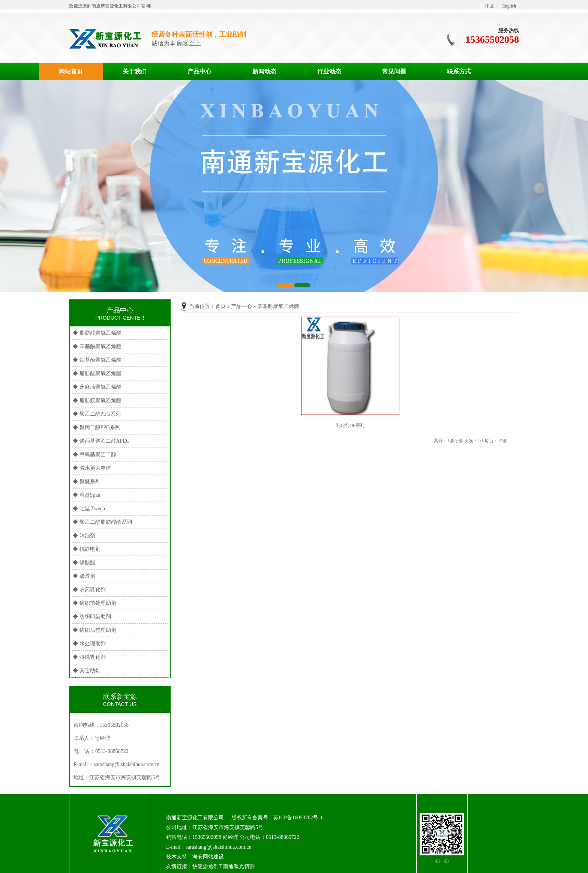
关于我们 (135, 71)
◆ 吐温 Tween (89, 509)
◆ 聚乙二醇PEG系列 (97, 414)
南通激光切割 (239, 866)
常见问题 (394, 71)
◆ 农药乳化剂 (89, 590)
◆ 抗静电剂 (87, 549)
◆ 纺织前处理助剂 (94, 603)
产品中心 (199, 71)
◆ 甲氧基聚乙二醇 (94, 455)
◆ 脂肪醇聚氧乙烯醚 (97, 333)
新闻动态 (264, 71)
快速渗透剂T (207, 866)
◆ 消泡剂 (84, 536)
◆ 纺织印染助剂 (92, 617)
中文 (490, 6)
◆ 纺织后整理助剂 (94, 630)
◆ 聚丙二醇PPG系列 (97, 427)
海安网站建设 (208, 857)
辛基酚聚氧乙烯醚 (278, 306)
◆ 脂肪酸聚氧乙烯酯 (97, 373)
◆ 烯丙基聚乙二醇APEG (101, 441)
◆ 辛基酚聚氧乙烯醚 (97, 346)
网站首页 (71, 71)
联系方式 (459, 71)
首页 (220, 306)
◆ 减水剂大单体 (92, 468)
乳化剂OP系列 (350, 425)
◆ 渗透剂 (84, 576)
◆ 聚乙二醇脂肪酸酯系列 (102, 522)
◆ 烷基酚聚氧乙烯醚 (97, 360)
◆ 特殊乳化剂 (89, 657)
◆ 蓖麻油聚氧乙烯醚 (97, 387)
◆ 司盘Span (87, 495)
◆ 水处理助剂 (89, 644)
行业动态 (329, 71)
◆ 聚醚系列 (87, 482)
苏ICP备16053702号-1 (298, 818)
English (509, 6)
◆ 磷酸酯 (84, 563)
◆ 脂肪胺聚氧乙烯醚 (97, 400)
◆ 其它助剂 (87, 671)
